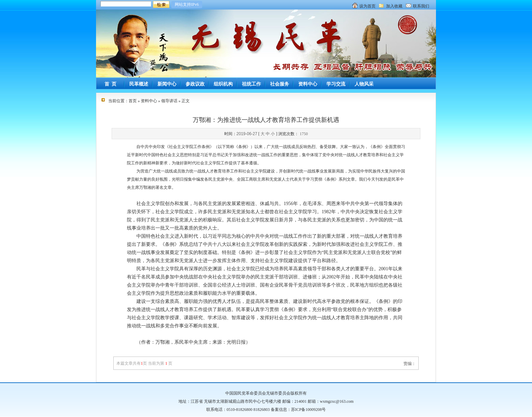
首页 (133, 101)
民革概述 (139, 84)
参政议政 (195, 84)
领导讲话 (169, 101)
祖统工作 (251, 84)
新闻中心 (167, 84)
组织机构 (223, 84)
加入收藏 (394, 6)
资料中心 (308, 84)
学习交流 (336, 84)
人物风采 (364, 84)
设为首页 (367, 6)
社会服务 (280, 84)
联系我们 (421, 6)
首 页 (110, 84)
